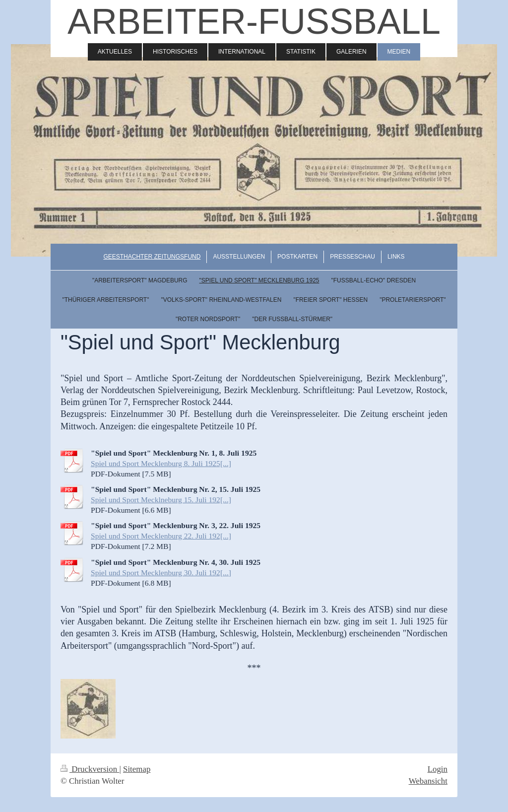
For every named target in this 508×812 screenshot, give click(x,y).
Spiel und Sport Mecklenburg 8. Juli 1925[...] (161, 463)
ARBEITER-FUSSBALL (254, 21)
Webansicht (428, 781)
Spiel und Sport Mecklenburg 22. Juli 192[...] (161, 536)
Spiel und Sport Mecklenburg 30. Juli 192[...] (161, 573)
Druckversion (90, 769)
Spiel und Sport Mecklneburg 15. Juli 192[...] (161, 500)
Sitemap (137, 769)
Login (438, 769)
